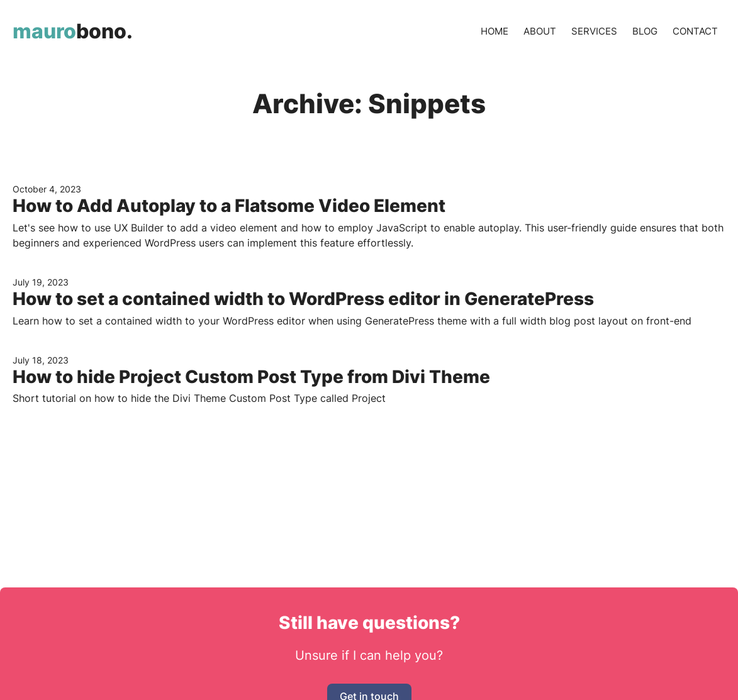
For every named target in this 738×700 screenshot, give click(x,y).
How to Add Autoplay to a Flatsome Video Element (229, 206)
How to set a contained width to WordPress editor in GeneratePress (303, 299)
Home (495, 31)
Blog (645, 31)
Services (594, 31)
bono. (73, 31)
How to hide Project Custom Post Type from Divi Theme (251, 377)
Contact (695, 31)
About (540, 31)
